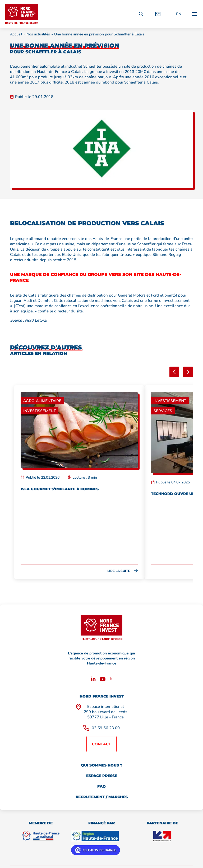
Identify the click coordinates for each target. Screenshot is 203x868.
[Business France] (162, 836)
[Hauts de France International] (40, 836)
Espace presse (102, 776)
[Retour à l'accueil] (22, 14)
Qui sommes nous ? (101, 765)
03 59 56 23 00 (106, 728)
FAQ (101, 786)
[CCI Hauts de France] (96, 850)
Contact (101, 744)
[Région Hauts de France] (95, 836)
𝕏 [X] (111, 679)
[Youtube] (103, 680)
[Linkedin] (93, 680)
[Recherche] (141, 14)
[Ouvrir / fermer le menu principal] (195, 14)
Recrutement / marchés (102, 797)
